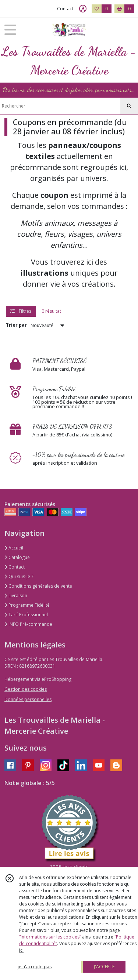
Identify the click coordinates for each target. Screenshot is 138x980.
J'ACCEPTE (104, 967)
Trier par (16, 325)
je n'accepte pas (35, 967)
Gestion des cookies (26, 689)
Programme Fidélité (27, 605)
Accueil (14, 548)
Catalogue (17, 557)
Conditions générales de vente (38, 586)
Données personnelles (28, 699)
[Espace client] (83, 9)
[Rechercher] (129, 106)
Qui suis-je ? (19, 576)
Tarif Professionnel (26, 615)
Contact (65, 9)
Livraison (16, 596)
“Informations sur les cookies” (50, 937)
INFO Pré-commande (28, 624)
